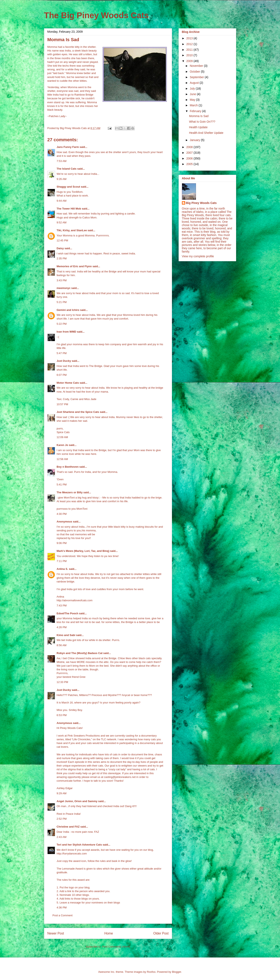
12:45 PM (62, 240)
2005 (190, 164)
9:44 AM (62, 201)
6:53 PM (62, 715)
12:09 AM (62, 437)
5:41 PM (62, 485)
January (195, 140)
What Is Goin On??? (202, 122)
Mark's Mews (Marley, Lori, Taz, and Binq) (83, 551)
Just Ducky (64, 361)
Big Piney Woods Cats (201, 203)
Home (109, 933)
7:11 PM (62, 561)
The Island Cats (67, 169)
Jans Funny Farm (68, 147)
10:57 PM (62, 404)
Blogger (177, 972)
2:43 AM (62, 837)
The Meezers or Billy (70, 492)
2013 (190, 38)
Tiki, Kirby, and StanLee (72, 230)
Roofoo (151, 972)
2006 (190, 158)
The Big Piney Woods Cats (96, 15)
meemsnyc (64, 288)
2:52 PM (62, 819)
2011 (190, 50)
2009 (190, 61)
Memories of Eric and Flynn (74, 266)
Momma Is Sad (199, 116)
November (197, 66)
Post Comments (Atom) (116, 947)
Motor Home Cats (68, 383)
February (196, 111)
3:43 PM (62, 280)
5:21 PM (62, 302)
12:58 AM (62, 459)
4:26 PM (62, 627)
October (195, 72)
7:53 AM (62, 161)
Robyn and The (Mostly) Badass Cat (80, 653)
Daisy (60, 248)
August (195, 83)
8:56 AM (62, 645)
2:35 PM (62, 258)
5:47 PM (62, 353)
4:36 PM (62, 908)
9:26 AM (62, 179)
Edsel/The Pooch (68, 613)
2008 (190, 147)
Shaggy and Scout (68, 187)
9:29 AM (62, 793)
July (193, 89)
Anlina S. (62, 569)
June (193, 94)
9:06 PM (62, 543)
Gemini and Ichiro (68, 310)
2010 (190, 55)
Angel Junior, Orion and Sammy (77, 801)
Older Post (161, 933)
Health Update (198, 127)
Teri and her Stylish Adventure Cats (80, 845)
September (197, 77)
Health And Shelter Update (206, 133)
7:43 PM (62, 606)
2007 (190, 153)
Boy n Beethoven (68, 467)
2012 (190, 44)
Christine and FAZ (68, 827)
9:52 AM (62, 222)
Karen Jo (62, 445)
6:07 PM (62, 375)
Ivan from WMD (67, 332)
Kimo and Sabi (66, 635)
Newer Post (56, 933)
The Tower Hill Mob (69, 209)
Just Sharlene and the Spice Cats (78, 412)
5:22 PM (62, 324)
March (194, 105)
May (193, 100)
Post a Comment (63, 915)
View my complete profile (198, 256)
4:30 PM (62, 514)
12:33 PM (62, 682)
